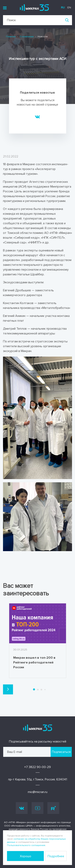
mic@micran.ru (38, 792)
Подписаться (61, 752)
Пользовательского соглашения (26, 845)
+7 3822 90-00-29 (37, 767)
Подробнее (56, 856)
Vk (22, 808)
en (69, 7)
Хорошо (25, 856)
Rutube (53, 808)
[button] (8, 689)
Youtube (38, 808)
